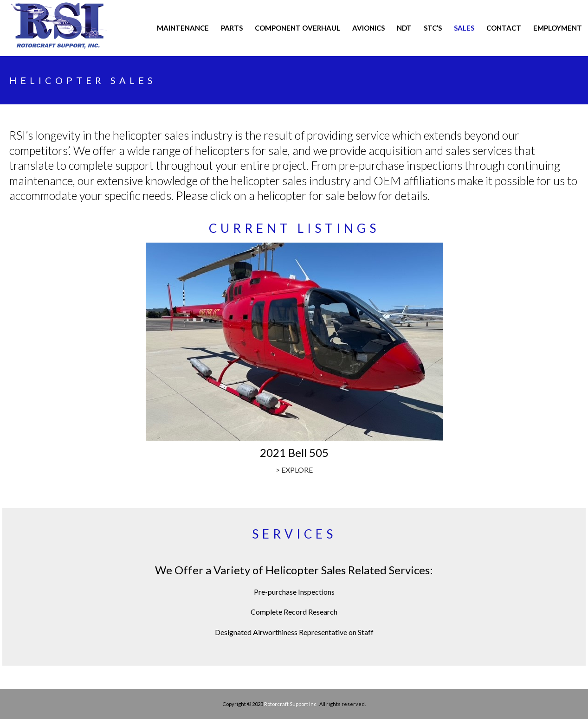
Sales (464, 28)
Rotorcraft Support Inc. (291, 704)
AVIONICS (368, 28)
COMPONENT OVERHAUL (297, 28)
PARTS (232, 28)
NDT (404, 28)
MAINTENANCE (183, 28)
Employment (558, 28)
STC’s (433, 28)
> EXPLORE (294, 470)
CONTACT (504, 28)
